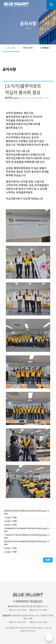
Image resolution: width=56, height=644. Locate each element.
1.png (10, 517)
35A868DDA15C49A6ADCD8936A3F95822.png (27, 530)
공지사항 (11, 48)
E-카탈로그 (45, 48)
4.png (10, 552)
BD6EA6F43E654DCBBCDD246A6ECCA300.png (27, 512)
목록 (48, 560)
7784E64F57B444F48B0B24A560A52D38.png (27, 536)
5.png (10, 548)
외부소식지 (28, 48)
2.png (10, 521)
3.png (10, 525)
